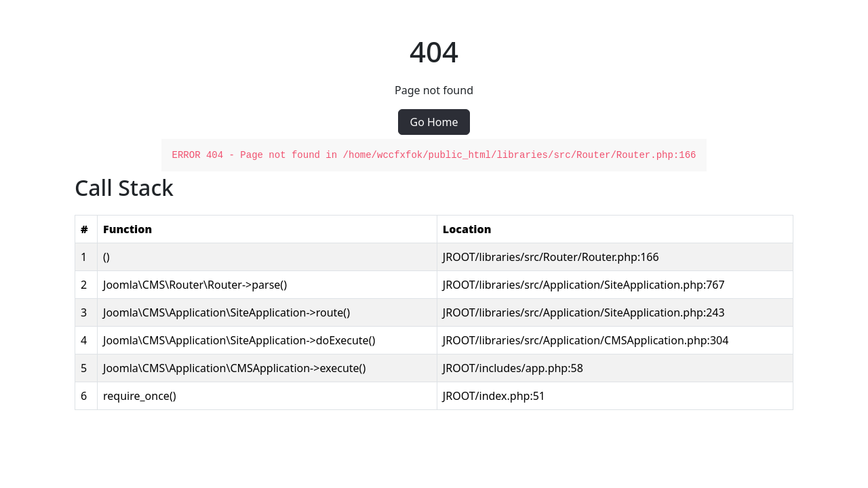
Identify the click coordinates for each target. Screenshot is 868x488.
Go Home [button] (434, 122)
